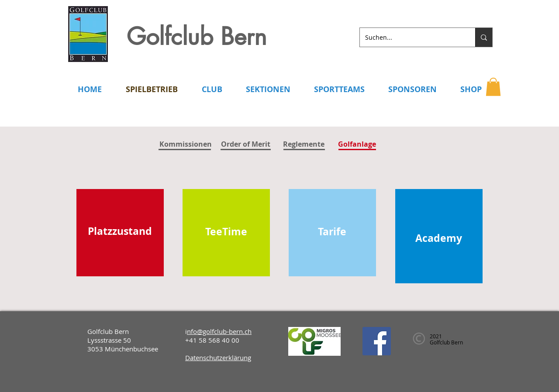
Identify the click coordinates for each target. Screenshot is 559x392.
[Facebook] (377, 341)
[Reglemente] (304, 144)
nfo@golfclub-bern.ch (219, 331)
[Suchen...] (411, 37)
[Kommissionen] (186, 144)
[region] (120, 233)
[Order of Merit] (246, 144)
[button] (493, 87)
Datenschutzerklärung (218, 358)
